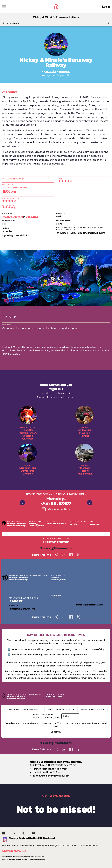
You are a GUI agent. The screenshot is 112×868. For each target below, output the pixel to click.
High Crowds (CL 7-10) (93, 709)
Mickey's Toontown (13, 217)
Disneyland (65, 72)
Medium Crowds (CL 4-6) (62, 709)
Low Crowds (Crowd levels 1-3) (25, 709)
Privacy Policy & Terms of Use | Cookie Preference (24, 860)
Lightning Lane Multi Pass (16, 235)
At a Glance (13, 23)
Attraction (51, 72)
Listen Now (15, 851)
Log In (106, 7)
